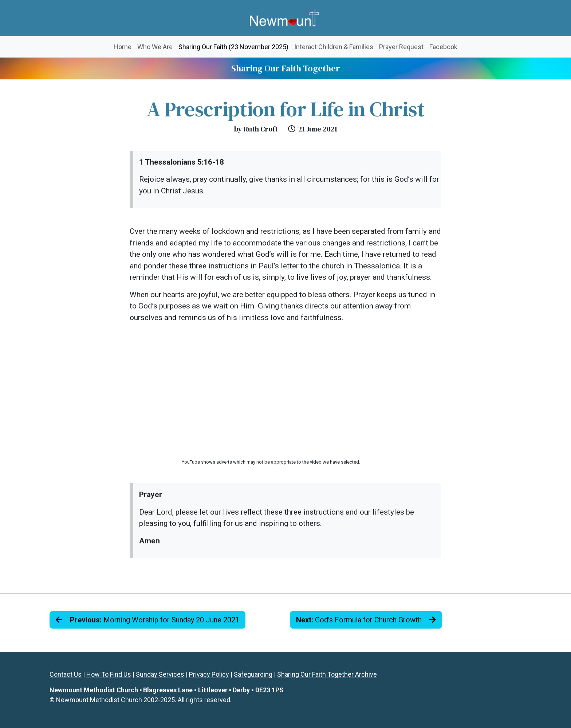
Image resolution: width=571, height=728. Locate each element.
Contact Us (66, 674)
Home (123, 47)
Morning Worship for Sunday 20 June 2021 (147, 620)
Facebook (443, 47)
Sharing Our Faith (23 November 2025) (235, 46)
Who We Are (155, 47)
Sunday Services (160, 674)
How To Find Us (109, 674)
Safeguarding (253, 674)
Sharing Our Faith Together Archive (327, 674)
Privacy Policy (209, 674)
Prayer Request (401, 47)
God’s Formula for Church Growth (366, 620)
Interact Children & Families (334, 47)
